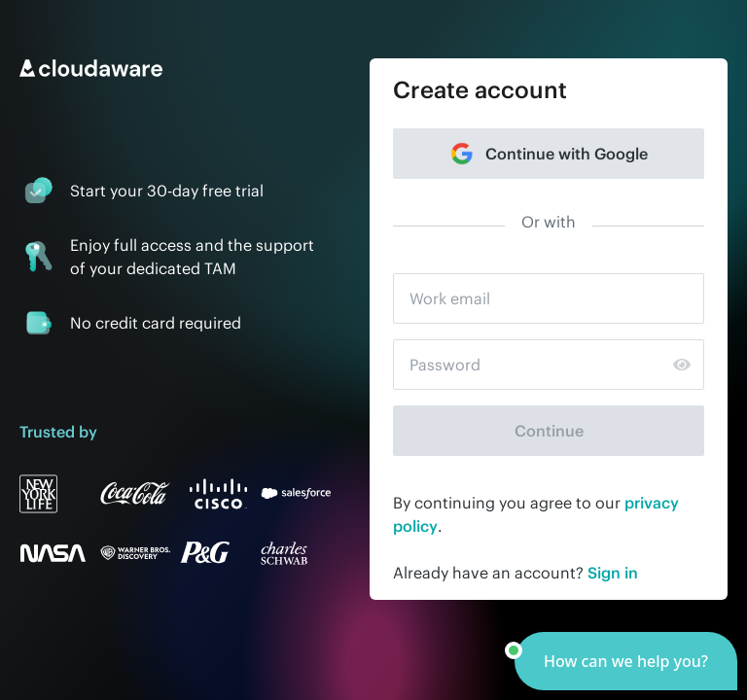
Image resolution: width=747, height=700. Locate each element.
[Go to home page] (175, 68)
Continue (549, 431)
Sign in (613, 573)
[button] (626, 661)
